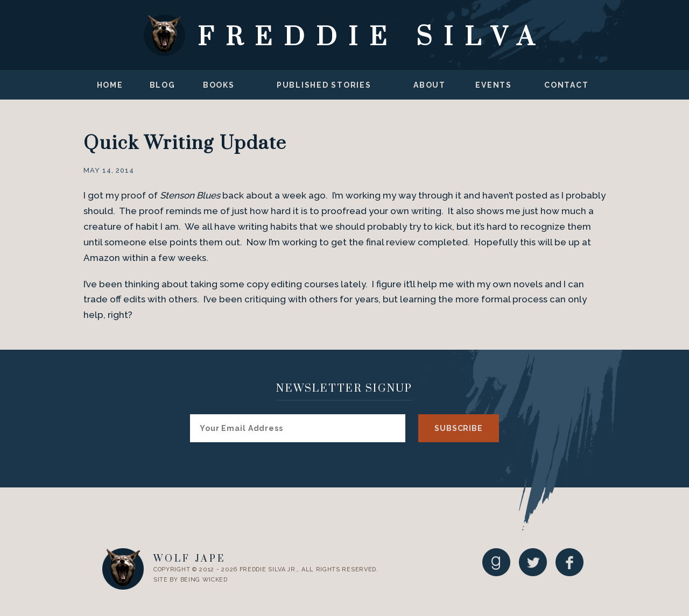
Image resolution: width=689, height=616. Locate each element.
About (430, 85)
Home (110, 85)
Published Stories (324, 85)
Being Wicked (204, 580)
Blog (163, 85)
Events (494, 85)
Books (219, 85)
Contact (566, 85)
